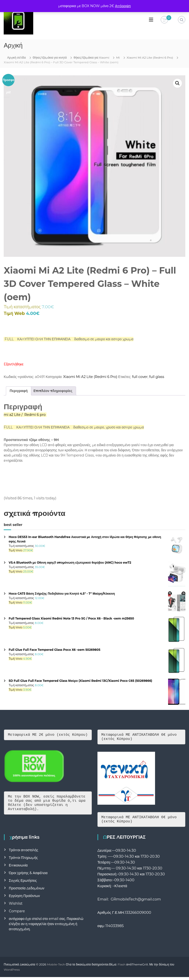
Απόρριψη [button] (123, 6)
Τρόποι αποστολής (24, 853)
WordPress (12, 972)
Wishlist (16, 906)
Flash (122, 967)
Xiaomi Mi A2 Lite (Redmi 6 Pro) (150, 57)
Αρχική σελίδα (16, 57)
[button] (177, 83)
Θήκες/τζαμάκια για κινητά (50, 57)
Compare (17, 914)
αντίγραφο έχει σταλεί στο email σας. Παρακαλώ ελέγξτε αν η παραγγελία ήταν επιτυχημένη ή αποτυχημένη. (46, 927)
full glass (157, 377)
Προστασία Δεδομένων (27, 891)
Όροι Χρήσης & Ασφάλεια (28, 876)
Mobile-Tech (56, 967)
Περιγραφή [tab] (19, 391)
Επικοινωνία (18, 868)
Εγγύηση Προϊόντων (24, 899)
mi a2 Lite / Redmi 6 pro (25, 415)
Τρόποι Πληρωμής (23, 861)
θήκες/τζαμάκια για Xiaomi (91, 57)
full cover (140, 377)
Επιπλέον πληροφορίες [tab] (53, 391)
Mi (118, 57)
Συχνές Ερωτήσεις (23, 883)
